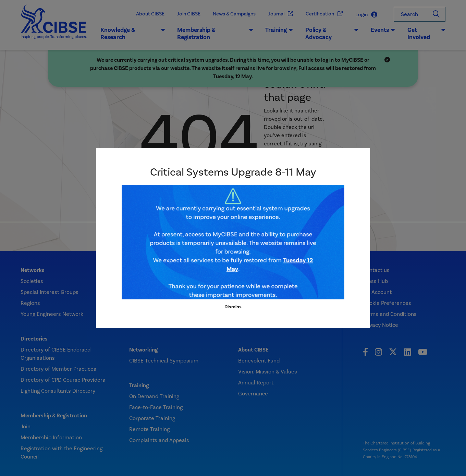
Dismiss (233, 307)
